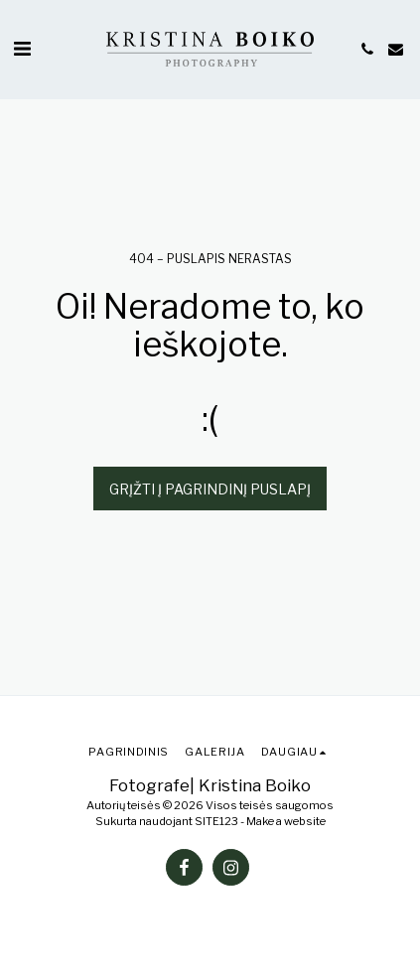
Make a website (286, 821)
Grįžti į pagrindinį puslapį (210, 489)
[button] (22, 49)
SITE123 (216, 821)
